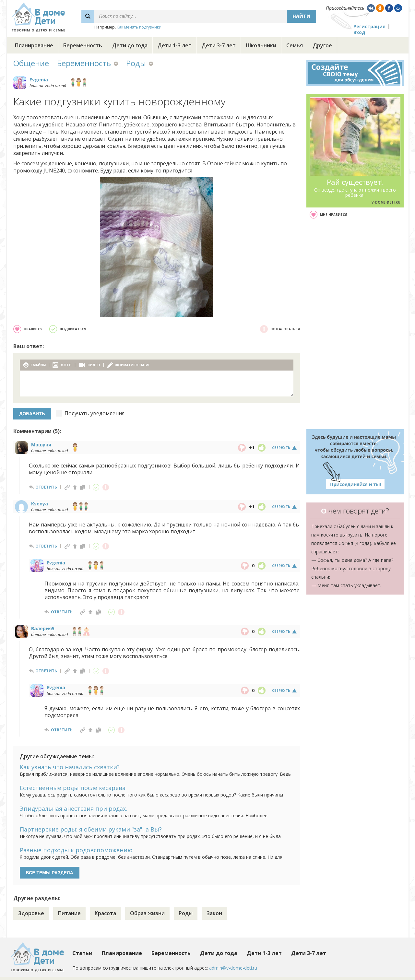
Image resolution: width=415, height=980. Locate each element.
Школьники (261, 45)
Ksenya (40, 504)
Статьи (82, 953)
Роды (136, 63)
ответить (46, 487)
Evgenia (39, 80)
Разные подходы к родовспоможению (76, 850)
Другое (322, 45)
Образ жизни (147, 913)
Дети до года (130, 45)
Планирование (34, 45)
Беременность (83, 45)
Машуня (41, 445)
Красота (105, 913)
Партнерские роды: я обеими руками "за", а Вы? (91, 829)
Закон (214, 913)
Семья (295, 45)
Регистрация (369, 26)
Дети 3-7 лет (219, 45)
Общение (31, 63)
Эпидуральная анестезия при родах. (73, 809)
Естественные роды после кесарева (73, 788)
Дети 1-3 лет (175, 45)
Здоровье (31, 913)
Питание (69, 913)
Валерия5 (43, 628)
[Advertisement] (355, 324)
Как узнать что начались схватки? (70, 767)
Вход (359, 32)
